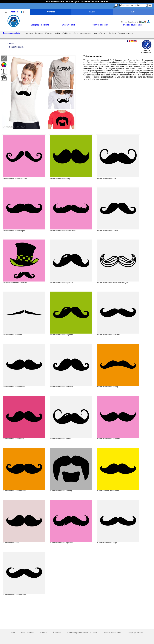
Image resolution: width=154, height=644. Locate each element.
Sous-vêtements (125, 33)
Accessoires (86, 33)
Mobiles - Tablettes (63, 33)
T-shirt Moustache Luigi (60, 178)
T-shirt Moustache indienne (109, 439)
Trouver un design (100, 25)
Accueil (14, 12)
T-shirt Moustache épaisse (61, 283)
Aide (133, 12)
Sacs (76, 33)
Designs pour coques (132, 25)
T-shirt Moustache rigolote (61, 543)
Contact (51, 12)
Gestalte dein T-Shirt (112, 633)
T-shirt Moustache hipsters (109, 335)
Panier (92, 12)
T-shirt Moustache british (108, 231)
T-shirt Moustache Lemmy (61, 491)
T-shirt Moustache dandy (108, 387)
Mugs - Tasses (100, 33)
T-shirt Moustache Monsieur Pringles (113, 283)
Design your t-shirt (135, 633)
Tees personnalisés (11, 33)
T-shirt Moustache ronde (14, 439)
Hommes (29, 33)
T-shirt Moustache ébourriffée (63, 231)
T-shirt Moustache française (15, 178)
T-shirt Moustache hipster (14, 387)
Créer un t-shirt (68, 25)
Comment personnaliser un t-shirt (82, 633)
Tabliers (112, 33)
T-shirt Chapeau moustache (15, 283)
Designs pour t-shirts (40, 25)
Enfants (49, 33)
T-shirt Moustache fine (107, 178)
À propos (57, 633)
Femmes (39, 33)
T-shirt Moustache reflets (61, 439)
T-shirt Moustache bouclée (15, 491)
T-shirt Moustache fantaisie (62, 387)
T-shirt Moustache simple (14, 231)
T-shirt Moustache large (107, 543)
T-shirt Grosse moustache (108, 491)
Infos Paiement (27, 633)
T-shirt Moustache (11, 543)
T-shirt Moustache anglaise (62, 335)
